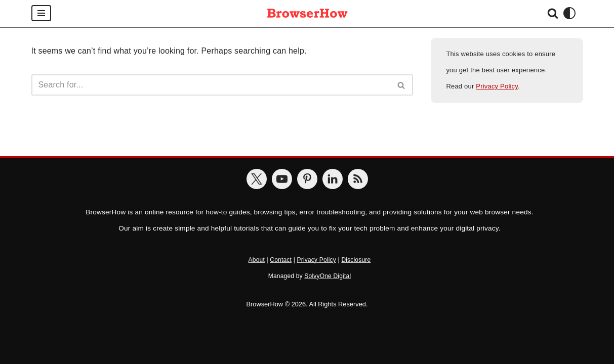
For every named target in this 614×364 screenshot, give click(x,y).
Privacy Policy (497, 86)
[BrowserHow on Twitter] (257, 179)
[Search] (553, 13)
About (257, 260)
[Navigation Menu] (41, 13)
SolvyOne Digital (328, 276)
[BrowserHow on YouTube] (282, 179)
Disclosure (356, 260)
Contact (281, 260)
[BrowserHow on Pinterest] (307, 179)
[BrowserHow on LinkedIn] (333, 179)
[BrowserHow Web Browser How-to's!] (307, 13)
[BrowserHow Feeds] (358, 179)
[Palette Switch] (569, 13)
